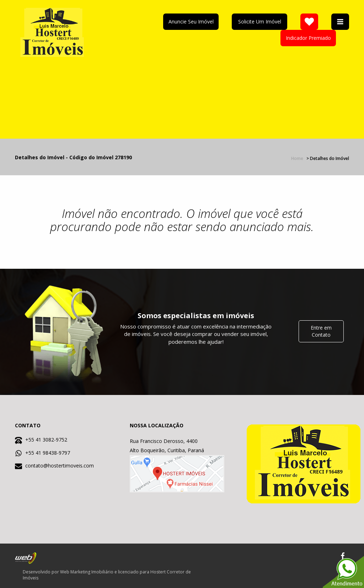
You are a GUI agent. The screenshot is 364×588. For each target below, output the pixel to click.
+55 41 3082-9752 (46, 440)
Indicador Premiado (308, 38)
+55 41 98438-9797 (48, 453)
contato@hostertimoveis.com (60, 466)
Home (297, 158)
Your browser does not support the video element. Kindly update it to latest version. (240, 89)
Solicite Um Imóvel (260, 22)
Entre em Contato (321, 331)
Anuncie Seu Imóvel (191, 22)
